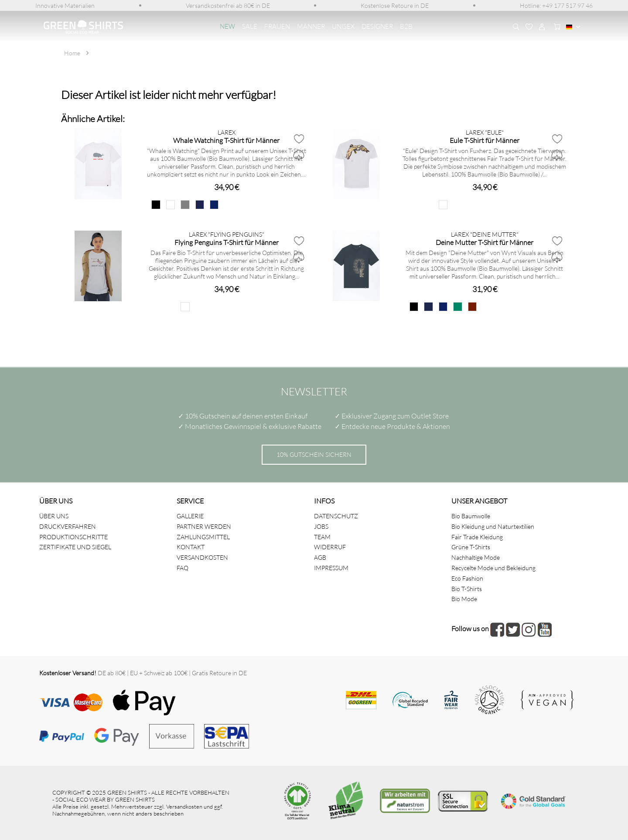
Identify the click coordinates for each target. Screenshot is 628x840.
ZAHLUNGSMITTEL (203, 537)
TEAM (322, 537)
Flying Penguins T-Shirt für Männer (227, 242)
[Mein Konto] (542, 27)
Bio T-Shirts (467, 589)
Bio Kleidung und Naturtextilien (493, 526)
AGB (320, 557)
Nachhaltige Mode (476, 557)
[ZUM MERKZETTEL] (529, 27)
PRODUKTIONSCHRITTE (73, 537)
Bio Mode (464, 599)
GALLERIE (190, 516)
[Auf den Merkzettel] (299, 139)
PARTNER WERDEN (204, 526)
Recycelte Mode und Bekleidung (493, 568)
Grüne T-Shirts (471, 547)
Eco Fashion (467, 578)
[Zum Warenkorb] (555, 27)
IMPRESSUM (331, 568)
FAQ (183, 568)
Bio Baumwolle (471, 516)
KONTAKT (191, 547)
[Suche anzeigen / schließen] (516, 27)
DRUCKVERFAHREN (68, 526)
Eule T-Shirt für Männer (485, 140)
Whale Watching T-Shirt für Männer (226, 140)
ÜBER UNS (54, 516)
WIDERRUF (330, 547)
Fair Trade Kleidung (477, 537)
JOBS (321, 526)
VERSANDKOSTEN (202, 557)
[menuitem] (65, 5)
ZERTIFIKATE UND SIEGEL (75, 547)
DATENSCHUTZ (336, 516)
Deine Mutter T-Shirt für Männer (485, 242)
